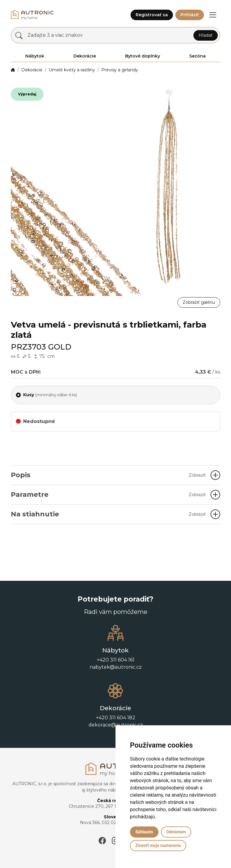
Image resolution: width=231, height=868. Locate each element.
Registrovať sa (152, 15)
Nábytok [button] (35, 56)
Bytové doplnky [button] (143, 56)
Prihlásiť (190, 15)
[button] (213, 15)
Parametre (108, 495)
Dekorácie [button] (85, 56)
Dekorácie (32, 70)
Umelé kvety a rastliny (72, 70)
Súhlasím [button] (144, 832)
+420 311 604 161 (116, 660)
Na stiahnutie (108, 514)
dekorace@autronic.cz (116, 725)
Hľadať (206, 35)
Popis (108, 475)
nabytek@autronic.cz (116, 667)
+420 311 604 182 (116, 718)
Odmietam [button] (176, 832)
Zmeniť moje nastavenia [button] (158, 845)
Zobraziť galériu (199, 302)
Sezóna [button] (197, 56)
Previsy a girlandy (120, 70)
